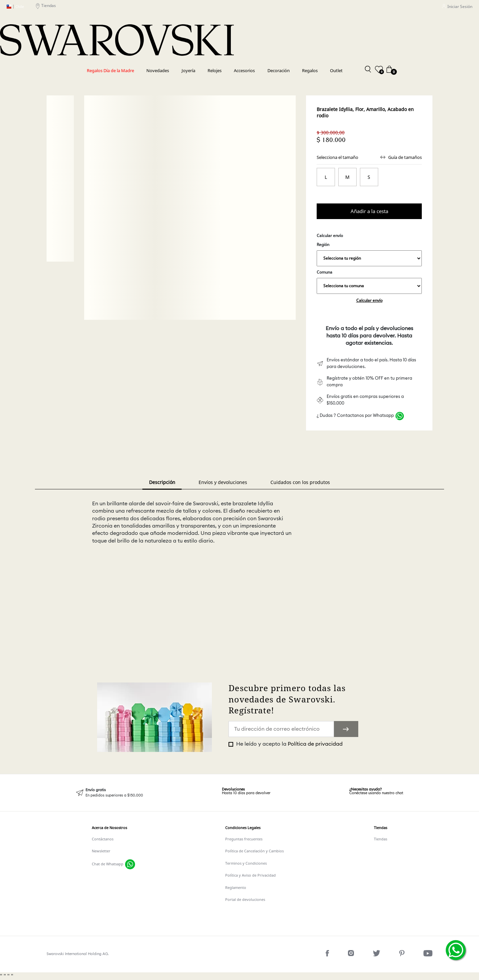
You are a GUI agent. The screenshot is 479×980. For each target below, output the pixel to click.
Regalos (310, 70)
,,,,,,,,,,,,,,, (369, 258)
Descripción (162, 482)
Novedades (158, 70)
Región (369, 254)
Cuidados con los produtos (300, 482)
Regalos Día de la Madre (110, 70)
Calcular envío (369, 300)
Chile (15, 7)
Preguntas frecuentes (244, 839)
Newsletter (101, 851)
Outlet (336, 70)
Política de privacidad (315, 744)
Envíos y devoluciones (223, 482)
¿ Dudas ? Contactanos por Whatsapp (355, 416)
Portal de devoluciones (245, 900)
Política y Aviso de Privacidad (250, 875)
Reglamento (236, 888)
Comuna (369, 282)
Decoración (279, 70)
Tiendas (46, 7)
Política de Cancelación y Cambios (254, 851)
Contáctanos (103, 839)
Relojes (215, 70)
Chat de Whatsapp (108, 864)
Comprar (369, 211)
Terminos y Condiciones (246, 863)
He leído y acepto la (289, 744)
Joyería (188, 70)
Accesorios (244, 70)
